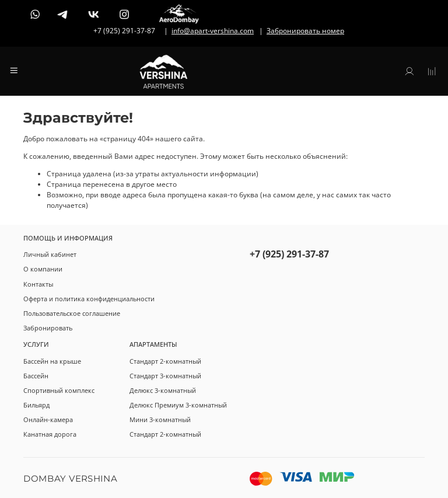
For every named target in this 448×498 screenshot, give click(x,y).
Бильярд (36, 405)
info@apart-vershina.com (213, 31)
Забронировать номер (305, 31)
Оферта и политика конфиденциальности (89, 299)
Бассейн (36, 376)
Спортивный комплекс (59, 390)
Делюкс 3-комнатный (163, 390)
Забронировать (48, 328)
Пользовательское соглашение (72, 313)
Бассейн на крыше (52, 361)
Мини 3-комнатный (160, 419)
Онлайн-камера (48, 419)
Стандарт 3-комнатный (165, 376)
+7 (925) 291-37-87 (289, 254)
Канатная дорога (50, 434)
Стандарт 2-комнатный (165, 361)
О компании (43, 269)
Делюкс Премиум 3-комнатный (178, 405)
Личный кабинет (50, 254)
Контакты (38, 284)
